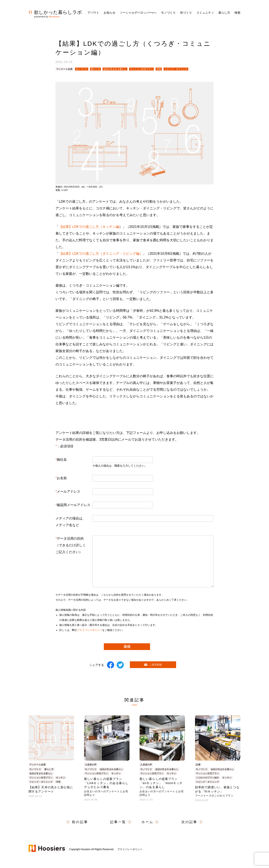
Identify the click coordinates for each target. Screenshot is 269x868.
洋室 (58, 782)
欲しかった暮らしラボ (55, 12)
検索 (237, 13)
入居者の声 (91, 765)
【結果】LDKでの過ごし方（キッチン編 (89, 227)
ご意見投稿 (153, 665)
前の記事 (80, 822)
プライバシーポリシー (90, 630)
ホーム (148, 822)
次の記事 (189, 822)
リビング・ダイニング (176, 69)
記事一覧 (118, 822)
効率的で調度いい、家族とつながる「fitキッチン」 (217, 791)
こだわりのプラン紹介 (207, 778)
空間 (159, 69)
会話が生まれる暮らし (115, 69)
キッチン (61, 778)
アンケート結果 (64, 69)
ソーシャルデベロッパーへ (138, 13)
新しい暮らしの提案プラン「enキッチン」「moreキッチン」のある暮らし (162, 787)
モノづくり (82, 69)
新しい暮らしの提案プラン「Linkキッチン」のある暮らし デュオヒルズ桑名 (108, 787)
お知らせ (109, 13)
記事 (198, 765)
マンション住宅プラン (141, 69)
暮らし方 (95, 69)
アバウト (93, 13)
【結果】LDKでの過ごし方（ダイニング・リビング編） (101, 254)
